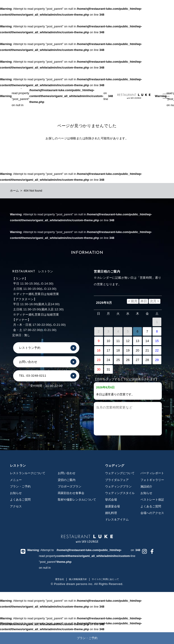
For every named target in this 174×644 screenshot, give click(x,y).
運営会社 (60, 579)
